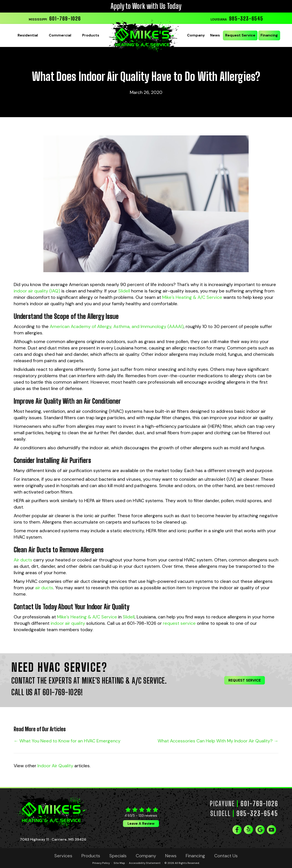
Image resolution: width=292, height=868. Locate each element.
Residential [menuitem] (28, 35)
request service (179, 623)
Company (146, 856)
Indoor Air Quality (55, 766)
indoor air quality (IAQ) (37, 291)
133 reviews (148, 815)
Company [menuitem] (196, 35)
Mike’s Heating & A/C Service (192, 297)
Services (63, 856)
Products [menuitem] (91, 35)
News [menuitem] (215, 35)
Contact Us (226, 856)
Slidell (124, 291)
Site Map (119, 863)
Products (91, 856)
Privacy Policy (101, 863)
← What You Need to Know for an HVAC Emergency (67, 741)
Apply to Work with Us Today (146, 6)
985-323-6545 (246, 18)
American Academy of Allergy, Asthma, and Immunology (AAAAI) (117, 326)
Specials (118, 856)
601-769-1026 (65, 18)
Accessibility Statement (145, 863)
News (171, 856)
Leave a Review (141, 824)
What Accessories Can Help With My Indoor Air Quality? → (218, 741)
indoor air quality (68, 623)
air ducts (44, 588)
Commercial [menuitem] (60, 35)
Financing (195, 856)
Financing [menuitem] (269, 35)
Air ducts (23, 560)
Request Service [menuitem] (240, 35)
